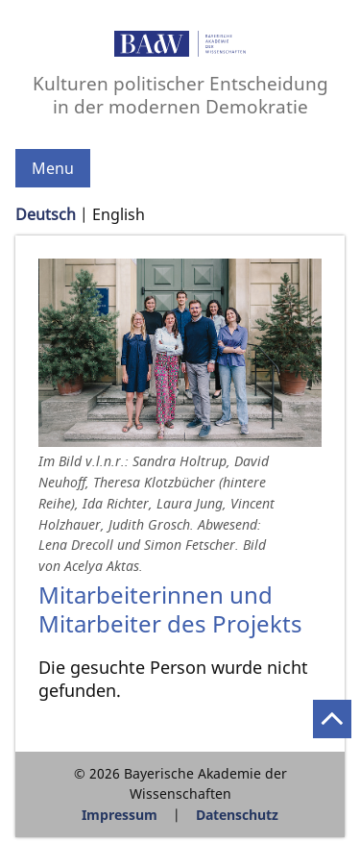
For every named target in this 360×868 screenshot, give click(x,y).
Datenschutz (237, 815)
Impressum (120, 815)
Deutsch (46, 214)
